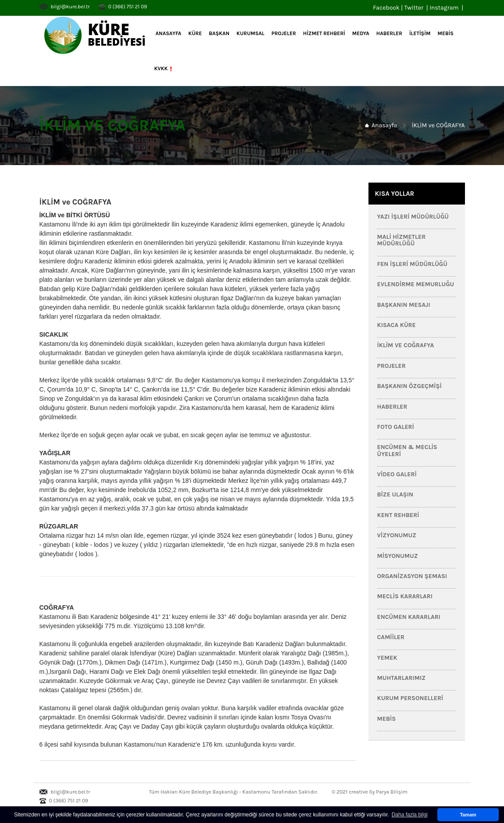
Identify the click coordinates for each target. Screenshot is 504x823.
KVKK (164, 69)
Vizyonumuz (397, 535)
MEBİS (445, 33)
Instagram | (447, 8)
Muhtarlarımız (402, 678)
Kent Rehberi (398, 515)
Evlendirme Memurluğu (416, 284)
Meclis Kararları (405, 596)
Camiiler (391, 637)
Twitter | (417, 8)
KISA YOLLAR (395, 194)
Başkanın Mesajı (404, 305)
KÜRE (195, 33)
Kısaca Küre (397, 325)
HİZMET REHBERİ (324, 33)
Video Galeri (397, 474)
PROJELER (284, 33)
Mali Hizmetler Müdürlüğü (402, 240)
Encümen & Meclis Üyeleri (407, 450)
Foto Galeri (396, 427)
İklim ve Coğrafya (406, 345)
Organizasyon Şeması (412, 576)
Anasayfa (168, 33)
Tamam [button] (468, 815)
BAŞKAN (219, 33)
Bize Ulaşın (395, 494)
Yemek (387, 658)
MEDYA (361, 33)
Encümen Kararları (409, 617)
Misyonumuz (398, 556)
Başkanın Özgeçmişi (409, 386)
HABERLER (389, 33)
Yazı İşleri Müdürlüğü (413, 217)
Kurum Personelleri (410, 698)
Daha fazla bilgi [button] (410, 815)
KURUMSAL (250, 33)
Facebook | (388, 8)
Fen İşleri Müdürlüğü (412, 264)
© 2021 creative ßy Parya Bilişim (370, 792)
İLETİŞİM (420, 33)
